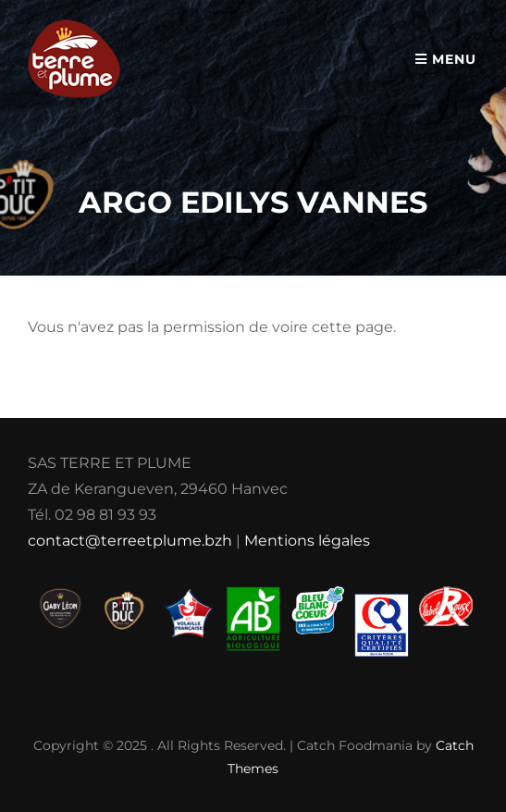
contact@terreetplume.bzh (130, 541)
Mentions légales (307, 541)
